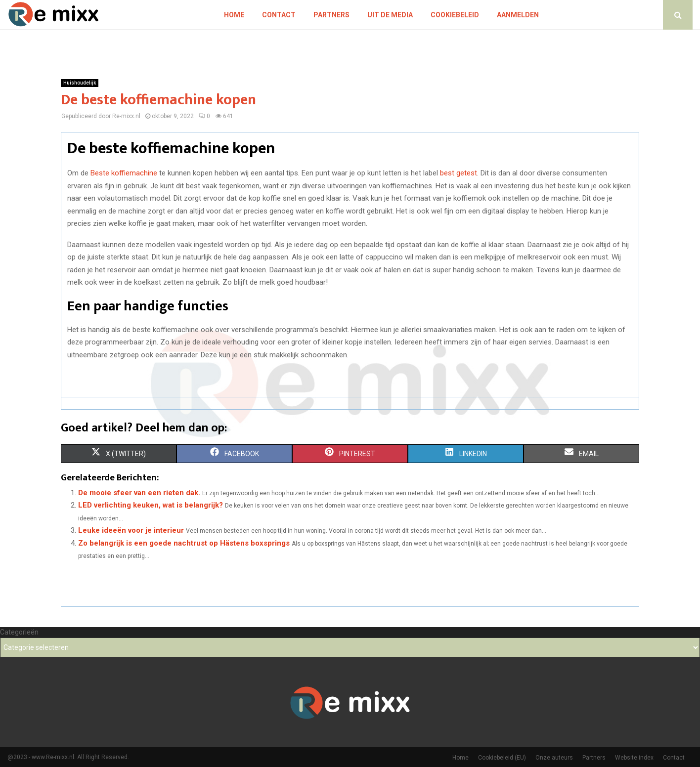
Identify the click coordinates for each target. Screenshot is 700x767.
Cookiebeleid (455, 15)
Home (234, 15)
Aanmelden (518, 15)
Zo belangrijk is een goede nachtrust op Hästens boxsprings (184, 543)
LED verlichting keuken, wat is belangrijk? (151, 505)
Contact (279, 15)
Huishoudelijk (80, 83)
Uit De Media (390, 15)
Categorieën (19, 632)
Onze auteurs (554, 758)
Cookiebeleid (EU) (502, 758)
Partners (331, 15)
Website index (634, 758)
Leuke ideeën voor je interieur (131, 530)
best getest (459, 173)
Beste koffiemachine (124, 173)
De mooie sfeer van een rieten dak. (139, 493)
